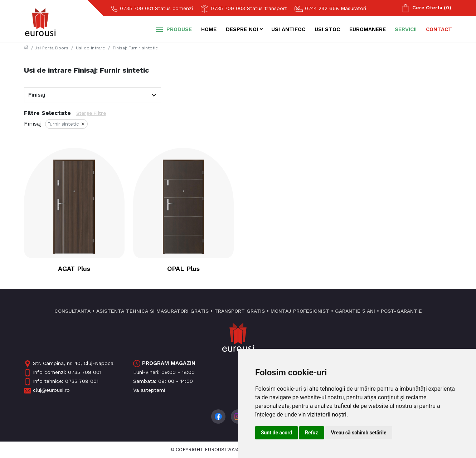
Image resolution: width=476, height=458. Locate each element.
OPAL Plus (183, 269)
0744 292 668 (330, 9)
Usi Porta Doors (51, 48)
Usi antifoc (288, 29)
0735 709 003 (244, 9)
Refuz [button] (312, 433)
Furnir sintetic (66, 125)
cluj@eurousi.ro (47, 390)
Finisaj (37, 95)
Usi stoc (327, 29)
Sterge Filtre (91, 113)
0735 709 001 (152, 9)
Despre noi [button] (242, 29)
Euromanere (368, 29)
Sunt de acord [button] (276, 433)
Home (209, 29)
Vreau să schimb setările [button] (359, 433)
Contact (439, 29)
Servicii (406, 29)
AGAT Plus (74, 269)
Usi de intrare (91, 48)
